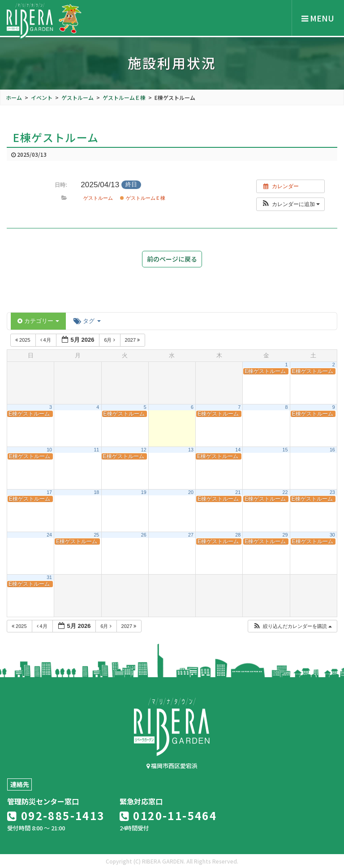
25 (96, 535)
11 (96, 450)
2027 (133, 340)
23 (332, 492)
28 (238, 535)
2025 (24, 340)
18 (96, 492)
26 (144, 535)
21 (238, 492)
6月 (110, 340)
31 (49, 577)
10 (49, 450)
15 (285, 450)
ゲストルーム (98, 198)
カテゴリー (38, 321)
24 (49, 535)
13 (191, 450)
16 (332, 450)
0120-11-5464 (168, 815)
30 (332, 535)
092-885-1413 (56, 815)
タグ (87, 321)
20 (191, 492)
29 (285, 535)
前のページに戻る (172, 259)
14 (238, 450)
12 (144, 450)
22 (285, 492)
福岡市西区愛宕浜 (172, 766)
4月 (46, 340)
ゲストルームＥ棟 (142, 198)
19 (144, 492)
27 (191, 535)
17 (49, 492)
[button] (290, 204)
